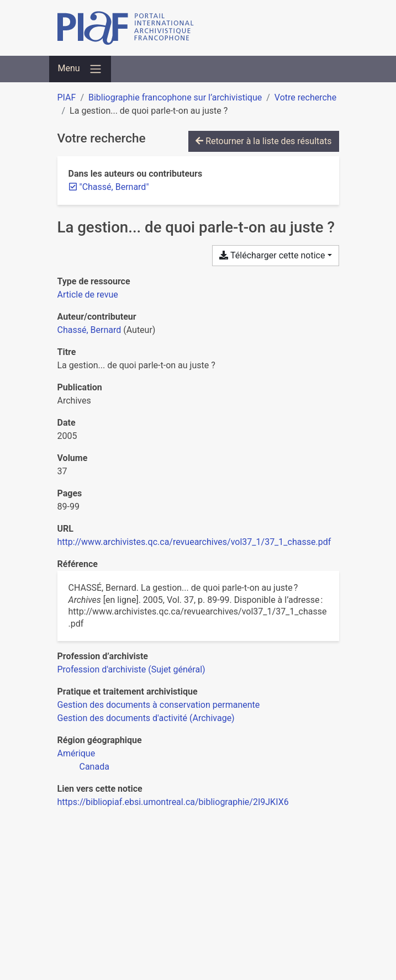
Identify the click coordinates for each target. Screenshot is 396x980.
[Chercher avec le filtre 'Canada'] (94, 767)
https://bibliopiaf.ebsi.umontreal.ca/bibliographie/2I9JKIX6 (173, 802)
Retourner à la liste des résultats (263, 141)
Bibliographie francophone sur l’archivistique (175, 97)
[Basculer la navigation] (80, 69)
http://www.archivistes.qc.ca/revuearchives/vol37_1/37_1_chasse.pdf (194, 542)
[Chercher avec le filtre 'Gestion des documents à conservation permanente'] (159, 705)
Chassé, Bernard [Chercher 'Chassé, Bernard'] (89, 330)
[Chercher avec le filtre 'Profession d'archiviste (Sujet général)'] (131, 669)
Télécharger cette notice (272, 255)
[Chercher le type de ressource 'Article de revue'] (88, 295)
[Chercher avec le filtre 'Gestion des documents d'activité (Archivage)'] (146, 718)
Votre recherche (305, 97)
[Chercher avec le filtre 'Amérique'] (76, 753)
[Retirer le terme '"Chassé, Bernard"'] (114, 187)
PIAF (67, 97)
